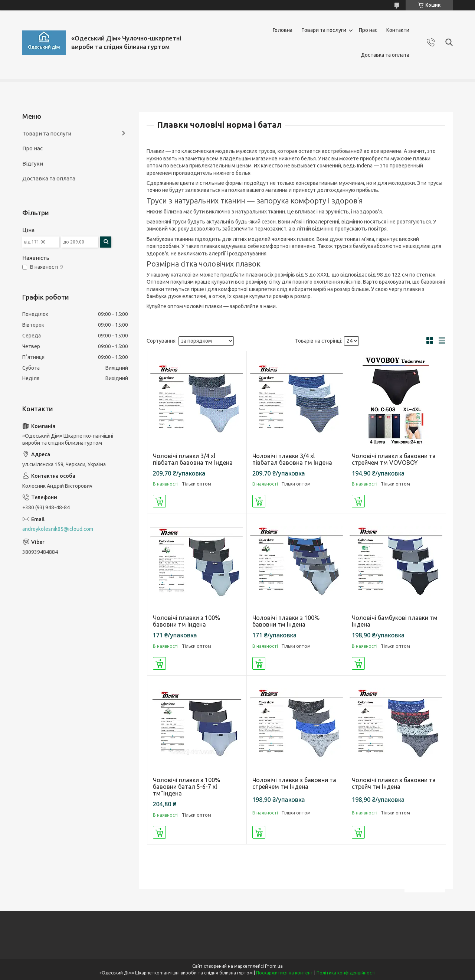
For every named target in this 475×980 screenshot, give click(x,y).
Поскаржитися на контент (285, 973)
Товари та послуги (324, 30)
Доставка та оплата (385, 55)
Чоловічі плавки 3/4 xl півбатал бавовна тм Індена (193, 459)
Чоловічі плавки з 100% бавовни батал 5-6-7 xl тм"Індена (186, 787)
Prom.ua (274, 966)
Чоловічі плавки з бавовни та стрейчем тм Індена (294, 783)
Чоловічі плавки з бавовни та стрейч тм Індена (394, 783)
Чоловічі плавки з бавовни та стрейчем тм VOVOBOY (394, 459)
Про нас (368, 30)
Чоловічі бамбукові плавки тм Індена (395, 621)
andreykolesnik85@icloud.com (58, 529)
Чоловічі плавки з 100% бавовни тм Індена (186, 621)
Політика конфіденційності (346, 973)
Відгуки (33, 164)
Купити (159, 501)
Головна (283, 30)
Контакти (398, 30)
